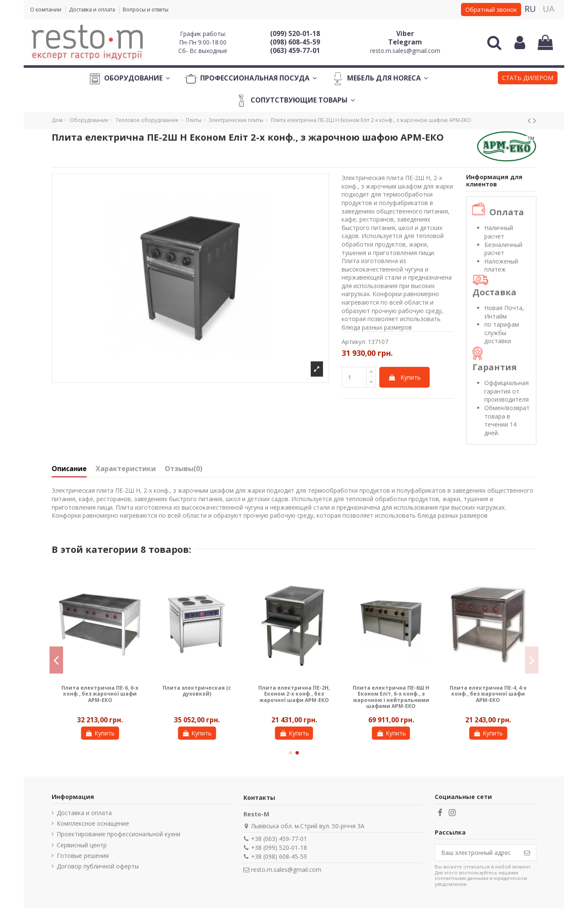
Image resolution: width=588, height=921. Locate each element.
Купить (404, 377)
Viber (405, 33)
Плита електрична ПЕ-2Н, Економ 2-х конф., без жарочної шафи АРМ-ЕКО (294, 694)
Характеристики (126, 469)
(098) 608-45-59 (295, 42)
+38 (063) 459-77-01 (279, 839)
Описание (69, 469)
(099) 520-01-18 (295, 33)
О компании (46, 10)
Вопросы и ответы (146, 10)
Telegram (405, 42)
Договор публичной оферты (98, 866)
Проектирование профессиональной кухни (119, 834)
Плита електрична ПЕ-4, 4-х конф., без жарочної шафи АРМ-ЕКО (488, 694)
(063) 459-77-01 (295, 50)
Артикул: (354, 342)
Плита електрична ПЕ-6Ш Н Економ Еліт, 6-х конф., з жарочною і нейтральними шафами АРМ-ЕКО (391, 697)
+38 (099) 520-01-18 (279, 847)
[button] (528, 79)
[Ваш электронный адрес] (477, 853)
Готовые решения (83, 856)
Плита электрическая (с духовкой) (197, 691)
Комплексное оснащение (93, 823)
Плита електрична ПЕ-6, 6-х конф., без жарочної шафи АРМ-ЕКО (100, 694)
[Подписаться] (527, 853)
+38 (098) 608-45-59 (279, 856)
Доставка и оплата (93, 10)
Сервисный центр (82, 845)
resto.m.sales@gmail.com (405, 51)
